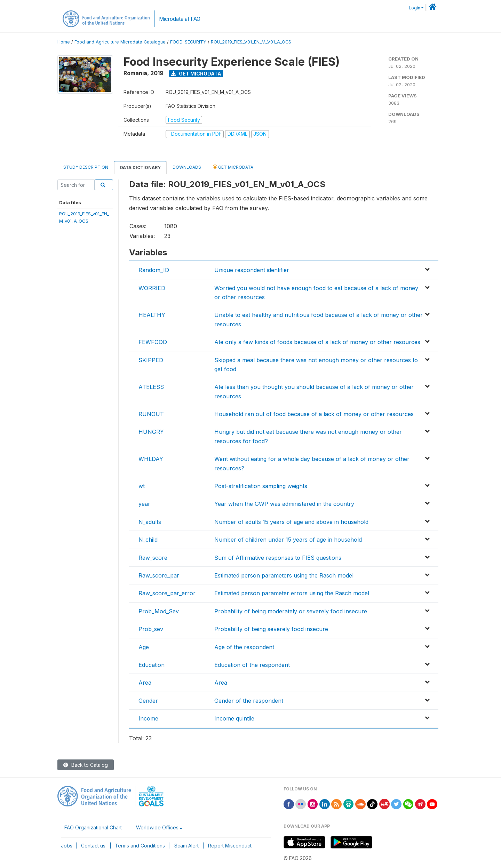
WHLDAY (151, 459)
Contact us (93, 846)
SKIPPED (151, 360)
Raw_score (153, 558)
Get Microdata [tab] (233, 167)
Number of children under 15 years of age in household (288, 540)
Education (152, 665)
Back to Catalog (86, 765)
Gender (148, 701)
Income (148, 718)
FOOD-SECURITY (188, 42)
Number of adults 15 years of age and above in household (291, 522)
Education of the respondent (252, 665)
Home (64, 42)
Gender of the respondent (249, 701)
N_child (148, 540)
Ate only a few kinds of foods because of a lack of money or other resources (317, 342)
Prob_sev (151, 629)
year (144, 504)
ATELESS (151, 387)
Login (415, 8)
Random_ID (154, 270)
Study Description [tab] (86, 167)
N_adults (150, 522)
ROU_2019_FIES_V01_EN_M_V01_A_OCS (251, 42)
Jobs (67, 846)
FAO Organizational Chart (93, 827)
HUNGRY (151, 432)
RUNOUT (151, 414)
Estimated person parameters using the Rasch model (284, 575)
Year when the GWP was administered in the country (284, 504)
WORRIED (152, 288)
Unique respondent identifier (252, 270)
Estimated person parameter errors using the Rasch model (292, 593)
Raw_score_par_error (167, 593)
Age (144, 647)
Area (145, 683)
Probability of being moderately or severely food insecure (291, 611)
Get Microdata (196, 74)
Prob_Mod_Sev (159, 611)
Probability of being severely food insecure (271, 629)
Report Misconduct (230, 846)
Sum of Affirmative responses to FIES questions (278, 558)
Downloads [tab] (187, 167)
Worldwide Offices (157, 827)
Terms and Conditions (140, 846)
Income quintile (234, 718)
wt (142, 486)
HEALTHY (152, 315)
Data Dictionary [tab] (140, 168)
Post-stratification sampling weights (261, 486)
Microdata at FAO (180, 19)
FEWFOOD (153, 342)
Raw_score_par (159, 575)
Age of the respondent (244, 647)
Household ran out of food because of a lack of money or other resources (314, 414)
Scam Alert (186, 846)
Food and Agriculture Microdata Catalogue (120, 42)
